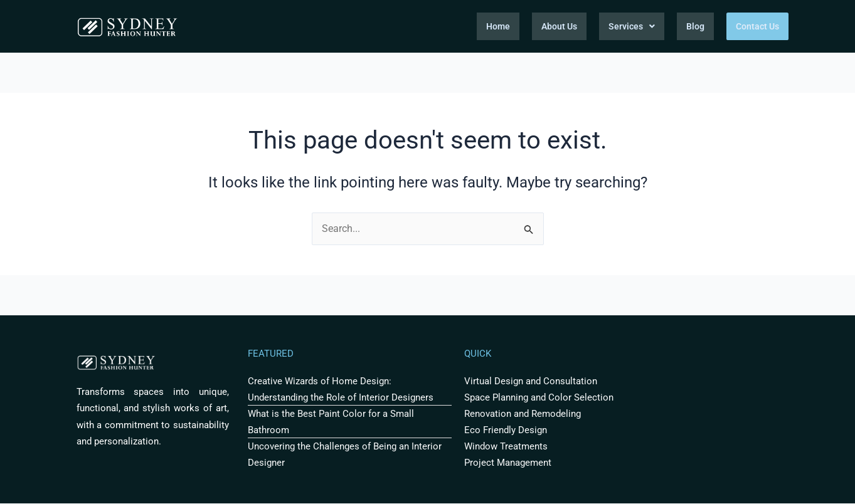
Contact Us (757, 26)
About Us (559, 26)
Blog (695, 26)
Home (498, 26)
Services (632, 26)
